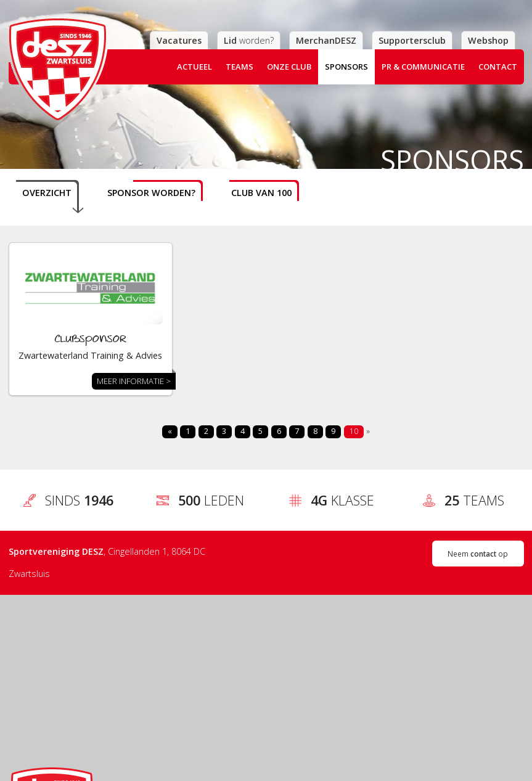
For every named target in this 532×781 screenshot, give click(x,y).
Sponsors (346, 67)
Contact (498, 67)
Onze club (289, 67)
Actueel (194, 67)
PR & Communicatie (423, 67)
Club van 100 (261, 193)
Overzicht (47, 193)
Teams (239, 67)
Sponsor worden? (151, 193)
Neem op (478, 554)
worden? (249, 40)
